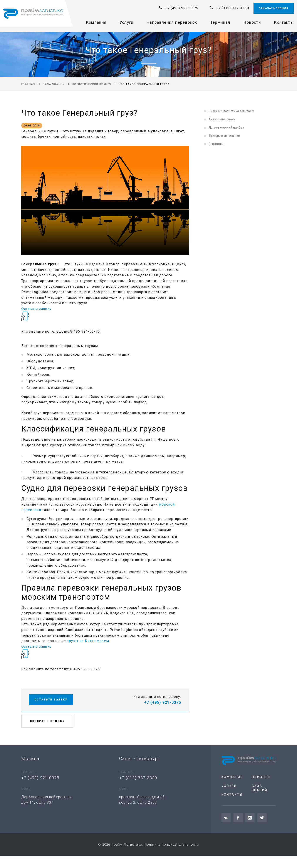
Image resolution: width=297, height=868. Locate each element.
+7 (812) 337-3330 (233, 8)
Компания (96, 22)
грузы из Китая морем (88, 641)
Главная (28, 84)
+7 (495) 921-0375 (182, 8)
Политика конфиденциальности (172, 845)
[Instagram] (250, 818)
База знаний (54, 84)
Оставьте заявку (37, 309)
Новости (252, 22)
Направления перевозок (172, 22)
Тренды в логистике (224, 136)
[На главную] (33, 14)
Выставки (216, 144)
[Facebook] (238, 818)
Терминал (220, 22)
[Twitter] (262, 818)
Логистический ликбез (92, 84)
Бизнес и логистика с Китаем (232, 111)
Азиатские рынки (222, 119)
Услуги (127, 22)
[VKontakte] (226, 818)
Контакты (284, 22)
